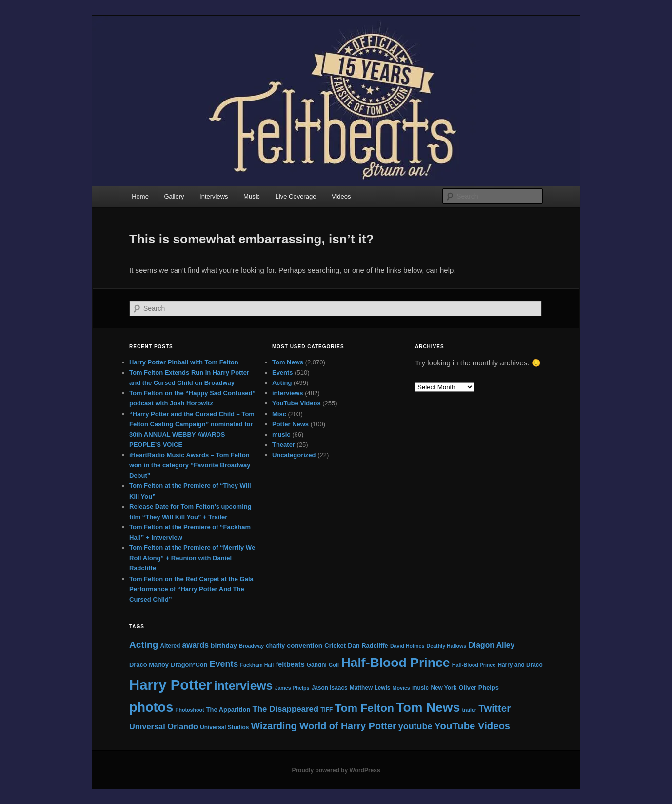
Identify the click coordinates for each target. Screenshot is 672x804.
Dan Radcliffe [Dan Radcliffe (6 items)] (368, 646)
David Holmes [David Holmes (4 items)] (407, 646)
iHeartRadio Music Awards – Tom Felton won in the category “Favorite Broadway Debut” (190, 465)
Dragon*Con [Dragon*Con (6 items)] (189, 665)
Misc (279, 414)
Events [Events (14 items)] (224, 664)
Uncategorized (294, 455)
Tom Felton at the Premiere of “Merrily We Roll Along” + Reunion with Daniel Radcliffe (192, 558)
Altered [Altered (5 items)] (170, 646)
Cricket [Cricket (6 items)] (335, 646)
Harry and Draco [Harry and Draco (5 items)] (520, 665)
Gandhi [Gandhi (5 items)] (317, 665)
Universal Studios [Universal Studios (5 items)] (224, 727)
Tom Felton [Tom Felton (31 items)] (364, 708)
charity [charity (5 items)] (275, 646)
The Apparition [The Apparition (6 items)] (228, 710)
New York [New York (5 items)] (444, 688)
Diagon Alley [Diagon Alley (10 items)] (491, 645)
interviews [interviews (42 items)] (244, 686)
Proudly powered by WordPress (336, 770)
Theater (284, 445)
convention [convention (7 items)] (305, 646)
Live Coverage (296, 196)
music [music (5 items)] (420, 688)
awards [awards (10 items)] (196, 645)
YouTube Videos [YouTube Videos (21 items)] (473, 726)
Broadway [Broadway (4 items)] (251, 646)
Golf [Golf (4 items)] (334, 665)
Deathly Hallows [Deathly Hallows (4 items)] (447, 646)
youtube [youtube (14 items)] (415, 726)
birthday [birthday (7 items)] (224, 646)
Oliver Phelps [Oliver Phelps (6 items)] (479, 688)
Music (252, 196)
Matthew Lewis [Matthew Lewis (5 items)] (370, 688)
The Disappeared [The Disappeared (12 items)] (285, 709)
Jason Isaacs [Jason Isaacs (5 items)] (330, 688)
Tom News (288, 362)
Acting (282, 383)
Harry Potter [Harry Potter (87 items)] (171, 685)
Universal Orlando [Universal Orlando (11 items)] (164, 726)
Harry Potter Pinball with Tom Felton (184, 362)
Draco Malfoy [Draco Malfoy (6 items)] (149, 665)
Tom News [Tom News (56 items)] (428, 707)
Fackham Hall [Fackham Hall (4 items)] (257, 665)
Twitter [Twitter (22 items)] (494, 708)
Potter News (290, 424)
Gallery (174, 196)
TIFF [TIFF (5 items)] (326, 710)
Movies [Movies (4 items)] (401, 688)
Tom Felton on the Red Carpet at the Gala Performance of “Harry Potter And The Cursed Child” (191, 589)
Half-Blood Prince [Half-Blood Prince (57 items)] (395, 663)
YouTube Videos (296, 403)
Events (283, 372)
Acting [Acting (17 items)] (144, 645)
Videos (341, 196)
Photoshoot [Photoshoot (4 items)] (189, 710)
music (281, 434)
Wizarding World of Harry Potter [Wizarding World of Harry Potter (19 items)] (324, 726)
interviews (288, 393)
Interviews (214, 196)
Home (140, 196)
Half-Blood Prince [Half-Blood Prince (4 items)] (474, 665)
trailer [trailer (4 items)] (469, 710)
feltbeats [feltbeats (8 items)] (290, 664)
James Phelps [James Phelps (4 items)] (292, 688)
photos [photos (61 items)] (151, 707)
